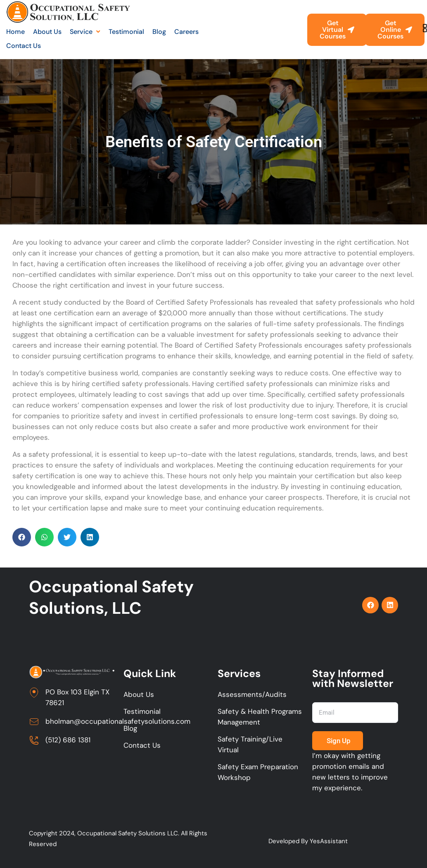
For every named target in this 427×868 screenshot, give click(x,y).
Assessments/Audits (252, 694)
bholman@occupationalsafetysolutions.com (118, 721)
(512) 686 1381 (68, 740)
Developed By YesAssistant (308, 841)
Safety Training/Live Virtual (250, 744)
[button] (22, 537)
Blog (130, 728)
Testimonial (142, 711)
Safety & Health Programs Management (260, 717)
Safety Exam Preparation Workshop (258, 772)
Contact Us (142, 745)
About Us (139, 694)
